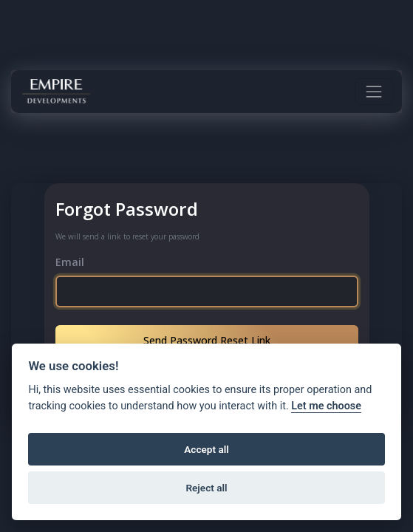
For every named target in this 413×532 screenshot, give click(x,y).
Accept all (206, 449)
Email (70, 262)
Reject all (206, 488)
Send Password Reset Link (207, 340)
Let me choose (326, 406)
